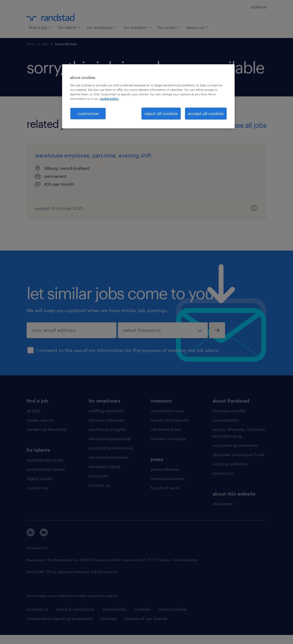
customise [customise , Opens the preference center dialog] (88, 113)
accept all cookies (206, 113)
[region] (148, 96)
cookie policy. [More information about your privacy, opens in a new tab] (109, 99)
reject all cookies (161, 113)
